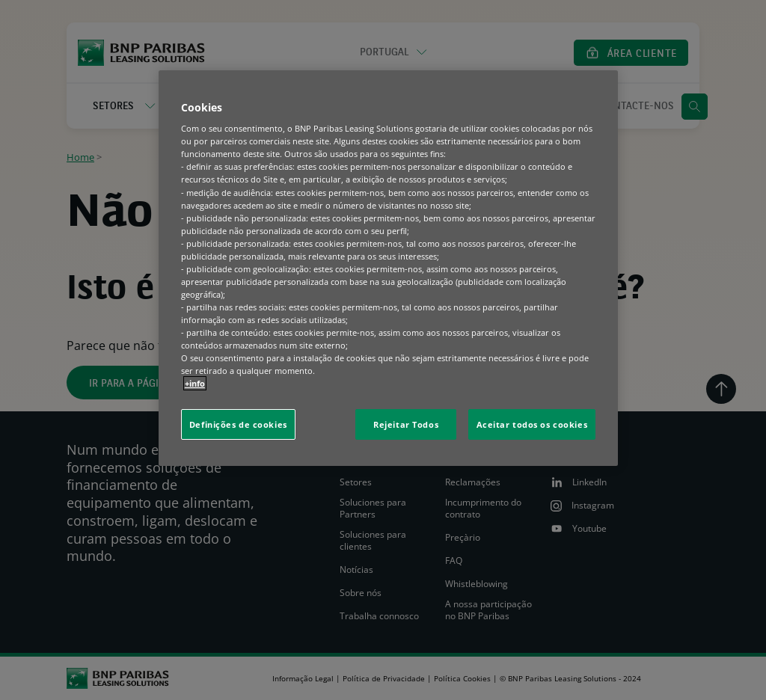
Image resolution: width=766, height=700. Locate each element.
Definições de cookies (238, 424)
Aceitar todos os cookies (532, 424)
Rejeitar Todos (406, 424)
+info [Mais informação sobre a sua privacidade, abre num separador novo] (195, 383)
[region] (388, 268)
